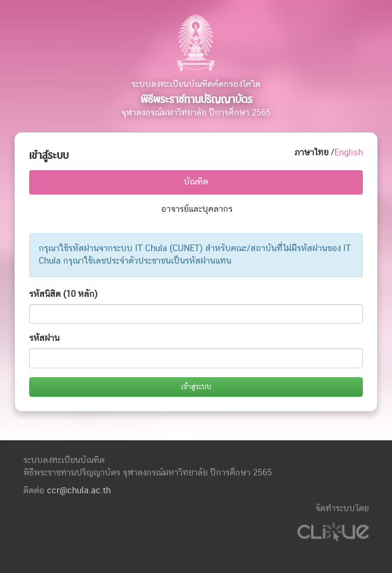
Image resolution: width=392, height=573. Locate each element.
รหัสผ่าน (44, 338)
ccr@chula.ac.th (79, 491)
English (349, 153)
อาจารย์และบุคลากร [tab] (197, 209)
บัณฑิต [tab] (196, 182)
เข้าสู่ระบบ (196, 387)
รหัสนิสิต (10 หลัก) (63, 294)
